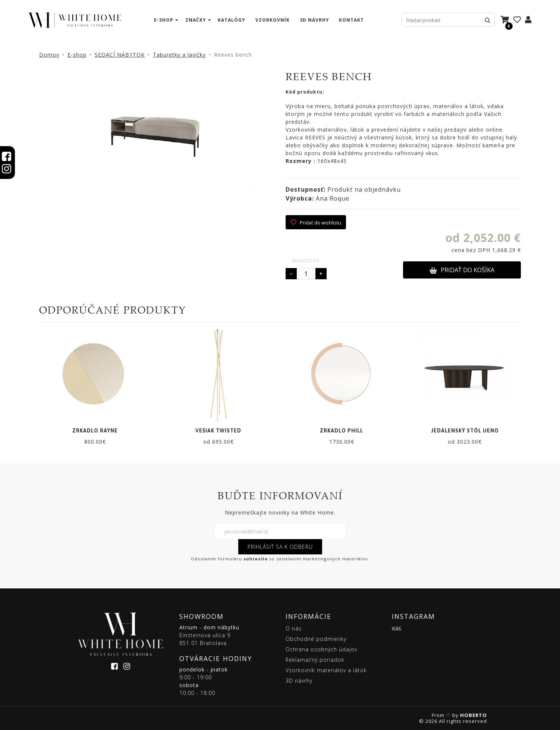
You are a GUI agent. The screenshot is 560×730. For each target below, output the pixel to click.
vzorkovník (273, 20)
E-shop (77, 55)
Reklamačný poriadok (315, 660)
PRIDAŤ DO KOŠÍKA (462, 270)
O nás (294, 628)
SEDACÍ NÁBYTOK (120, 55)
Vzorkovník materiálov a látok (326, 670)
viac (397, 628)
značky (196, 20)
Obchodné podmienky (316, 639)
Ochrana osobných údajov (321, 649)
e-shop (164, 20)
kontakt (351, 20)
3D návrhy (314, 20)
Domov (49, 55)
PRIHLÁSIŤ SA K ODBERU (280, 547)
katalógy (232, 20)
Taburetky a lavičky (179, 55)
